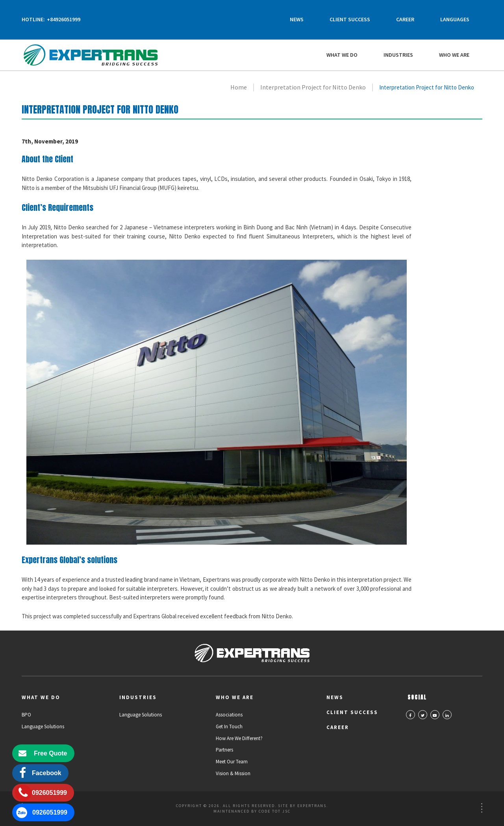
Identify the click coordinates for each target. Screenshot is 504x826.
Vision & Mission (233, 773)
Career (405, 19)
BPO (26, 715)
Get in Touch (229, 726)
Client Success (350, 19)
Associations (229, 715)
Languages (455, 19)
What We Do (342, 55)
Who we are (454, 55)
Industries (398, 55)
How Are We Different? (239, 738)
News (297, 19)
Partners (224, 750)
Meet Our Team (232, 762)
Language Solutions (43, 726)
